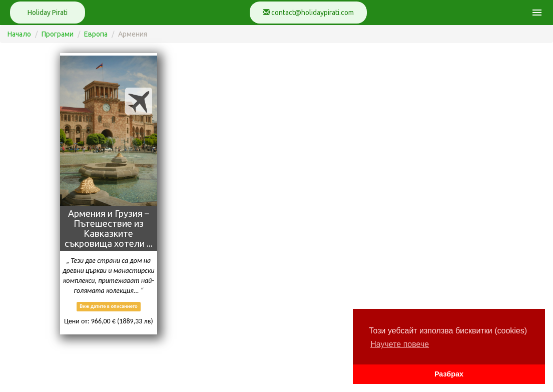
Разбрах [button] (449, 374)
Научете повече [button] (400, 344)
